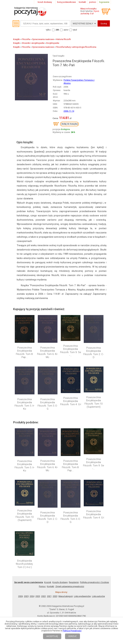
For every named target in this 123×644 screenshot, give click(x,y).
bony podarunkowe (66, 2)
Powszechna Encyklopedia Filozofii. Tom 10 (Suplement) (94, 402)
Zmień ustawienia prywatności (70, 586)
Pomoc (42, 586)
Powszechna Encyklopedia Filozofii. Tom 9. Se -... (71, 351)
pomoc (93, 2)
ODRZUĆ (73, 636)
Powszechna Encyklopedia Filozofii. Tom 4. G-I (71, 401)
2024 (32, 596)
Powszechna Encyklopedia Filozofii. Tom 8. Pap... (25, 352)
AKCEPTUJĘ (52, 636)
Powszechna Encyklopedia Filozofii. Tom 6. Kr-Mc (48, 352)
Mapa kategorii (66, 596)
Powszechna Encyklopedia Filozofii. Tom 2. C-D (94, 353)
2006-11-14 (69, 111)
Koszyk (48, 582)
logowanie (104, 2)
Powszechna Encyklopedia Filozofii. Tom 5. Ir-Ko (25, 404)
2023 (38, 596)
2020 (55, 596)
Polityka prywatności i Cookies (94, 582)
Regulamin (74, 582)
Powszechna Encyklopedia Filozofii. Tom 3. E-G (48, 404)
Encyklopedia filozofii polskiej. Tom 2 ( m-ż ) (25, 564)
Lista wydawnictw (82, 596)
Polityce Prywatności (72, 631)
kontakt (82, 2)
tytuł (75, 30)
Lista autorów (98, 596)
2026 (21, 596)
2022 (44, 596)
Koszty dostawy (60, 582)
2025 (26, 596)
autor (66, 30)
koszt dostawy (45, 2)
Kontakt (50, 586)
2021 (49, 596)
